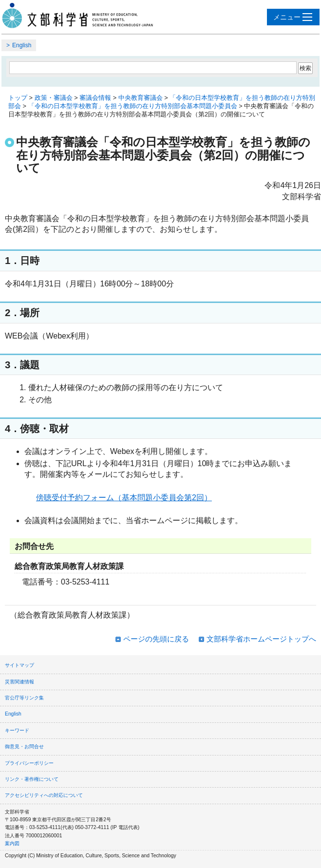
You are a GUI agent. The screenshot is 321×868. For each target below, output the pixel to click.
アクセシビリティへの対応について (44, 795)
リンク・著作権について (32, 779)
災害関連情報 (19, 682)
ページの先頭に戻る (156, 639)
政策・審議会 (54, 98)
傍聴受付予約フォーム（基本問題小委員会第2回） (124, 498)
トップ (18, 98)
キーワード (17, 730)
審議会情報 (95, 98)
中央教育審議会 (141, 98)
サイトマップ (19, 665)
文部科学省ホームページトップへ (261, 639)
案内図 (12, 843)
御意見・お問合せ (24, 746)
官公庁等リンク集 (24, 698)
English (22, 45)
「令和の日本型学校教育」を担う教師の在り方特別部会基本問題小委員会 (133, 106)
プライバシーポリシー (29, 763)
